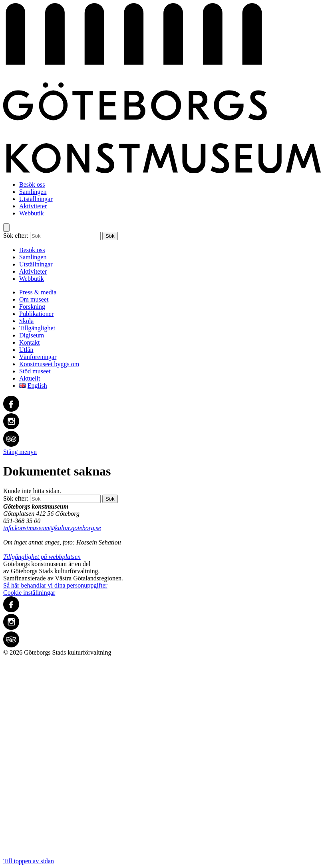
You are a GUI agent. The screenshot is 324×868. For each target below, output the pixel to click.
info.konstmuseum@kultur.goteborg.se (52, 528)
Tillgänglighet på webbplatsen (42, 557)
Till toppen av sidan (162, 760)
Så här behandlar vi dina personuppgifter (55, 585)
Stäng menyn (20, 452)
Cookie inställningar (29, 593)
